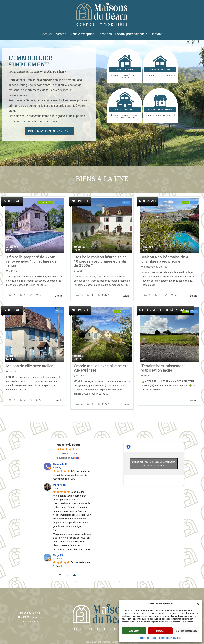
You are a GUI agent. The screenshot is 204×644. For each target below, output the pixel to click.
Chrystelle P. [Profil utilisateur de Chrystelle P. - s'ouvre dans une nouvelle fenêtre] (60, 464)
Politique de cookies (147, 638)
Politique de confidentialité (169, 638)
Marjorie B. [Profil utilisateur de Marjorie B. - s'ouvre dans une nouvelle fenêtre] (59, 485)
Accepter (134, 631)
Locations (105, 34)
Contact (156, 34)
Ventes (61, 34)
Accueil (47, 34)
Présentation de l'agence (49, 131)
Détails (58, 296)
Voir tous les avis (68, 575)
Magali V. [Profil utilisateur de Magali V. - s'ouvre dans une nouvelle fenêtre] (58, 555)
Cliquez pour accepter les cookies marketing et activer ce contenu (154, 464)
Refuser (160, 631)
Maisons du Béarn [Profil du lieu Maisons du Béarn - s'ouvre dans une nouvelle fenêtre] (68, 445)
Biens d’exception (82, 34)
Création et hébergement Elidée (102, 642)
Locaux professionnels (131, 34)
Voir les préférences (187, 631)
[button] (198, 604)
